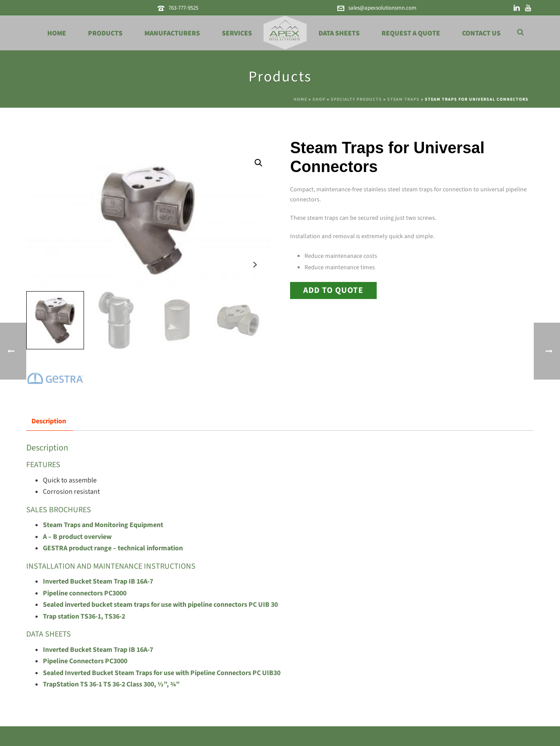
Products (105, 33)
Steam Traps (403, 99)
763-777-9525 (183, 8)
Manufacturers (172, 33)
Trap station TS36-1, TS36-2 (84, 616)
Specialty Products (356, 99)
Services (237, 33)
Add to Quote (333, 290)
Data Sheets (339, 33)
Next (255, 265)
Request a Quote (411, 33)
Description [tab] (49, 421)
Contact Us (481, 33)
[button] (259, 163)
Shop (319, 99)
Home (57, 33)
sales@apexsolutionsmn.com (382, 8)
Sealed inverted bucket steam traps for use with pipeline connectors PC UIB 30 (160, 605)
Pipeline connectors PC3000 (85, 593)
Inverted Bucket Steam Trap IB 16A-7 (98, 581)
